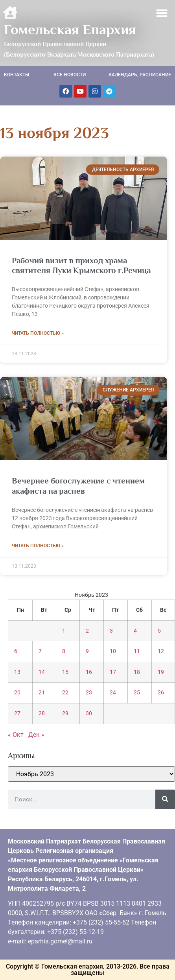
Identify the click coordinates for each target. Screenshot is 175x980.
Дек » (36, 735)
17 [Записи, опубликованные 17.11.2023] (113, 672)
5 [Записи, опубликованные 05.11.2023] (159, 631)
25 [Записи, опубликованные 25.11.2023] (137, 693)
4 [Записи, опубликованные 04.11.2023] (135, 631)
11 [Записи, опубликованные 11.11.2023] (137, 651)
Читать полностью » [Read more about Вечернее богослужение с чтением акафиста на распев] (38, 546)
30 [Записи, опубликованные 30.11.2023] (89, 713)
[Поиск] (165, 799)
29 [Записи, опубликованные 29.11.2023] (65, 713)
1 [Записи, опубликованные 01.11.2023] (64, 631)
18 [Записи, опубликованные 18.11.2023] (137, 672)
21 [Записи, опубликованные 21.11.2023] (42, 693)
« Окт (16, 735)
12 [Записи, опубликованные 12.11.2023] (161, 651)
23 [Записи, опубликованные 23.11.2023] (89, 693)
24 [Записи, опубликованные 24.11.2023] (113, 693)
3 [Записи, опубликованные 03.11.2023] (111, 631)
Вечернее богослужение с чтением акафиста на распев (78, 486)
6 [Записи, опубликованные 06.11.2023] (16, 651)
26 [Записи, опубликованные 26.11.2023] (161, 693)
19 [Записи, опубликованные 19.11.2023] (161, 672)
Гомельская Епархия (70, 30)
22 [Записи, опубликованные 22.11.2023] (65, 693)
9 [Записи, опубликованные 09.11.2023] (87, 651)
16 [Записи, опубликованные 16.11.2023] (89, 672)
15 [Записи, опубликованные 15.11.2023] (65, 672)
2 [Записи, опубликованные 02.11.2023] (87, 631)
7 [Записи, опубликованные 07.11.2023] (40, 651)
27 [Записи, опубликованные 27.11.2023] (17, 713)
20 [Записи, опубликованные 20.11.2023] (17, 693)
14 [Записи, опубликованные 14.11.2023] (42, 672)
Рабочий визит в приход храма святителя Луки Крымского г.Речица (81, 265)
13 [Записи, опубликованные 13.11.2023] (17, 672)
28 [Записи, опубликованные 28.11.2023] (42, 713)
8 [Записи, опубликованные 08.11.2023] (64, 651)
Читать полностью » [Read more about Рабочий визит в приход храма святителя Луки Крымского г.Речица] (38, 333)
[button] (162, 13)
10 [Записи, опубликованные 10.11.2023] (113, 651)
